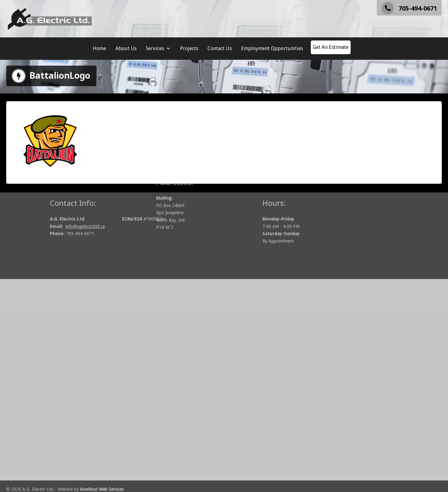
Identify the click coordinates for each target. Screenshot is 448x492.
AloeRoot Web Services (102, 489)
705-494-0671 (409, 8)
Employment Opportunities (272, 48)
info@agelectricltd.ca (108, 226)
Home (99, 48)
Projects (189, 48)
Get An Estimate (331, 47)
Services (158, 49)
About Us (126, 48)
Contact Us (220, 48)
